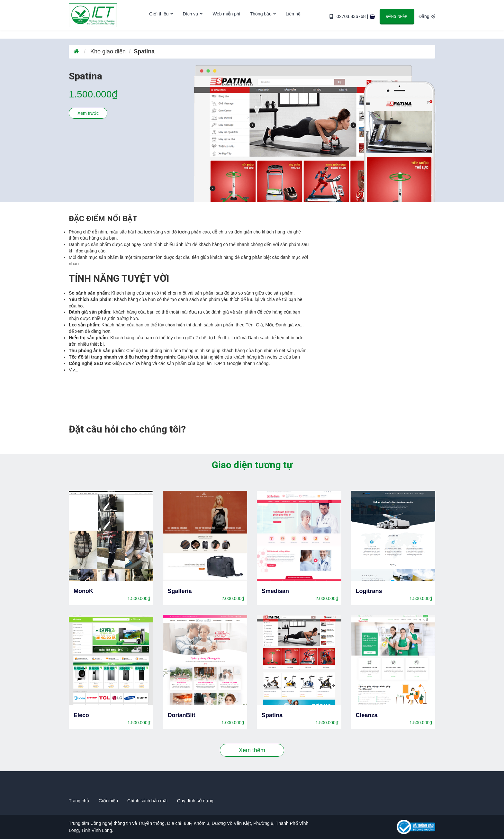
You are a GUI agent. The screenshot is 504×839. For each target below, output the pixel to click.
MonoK (83, 591)
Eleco (81, 715)
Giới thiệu (159, 20)
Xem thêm (252, 750)
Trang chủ (79, 801)
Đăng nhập (397, 20)
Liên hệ (293, 20)
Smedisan (275, 591)
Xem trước (88, 113)
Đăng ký (427, 20)
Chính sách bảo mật (148, 801)
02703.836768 (352, 20)
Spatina (272, 715)
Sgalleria (180, 591)
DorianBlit (182, 715)
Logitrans (369, 591)
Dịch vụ (191, 20)
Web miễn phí (226, 20)
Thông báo (261, 20)
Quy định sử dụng (195, 801)
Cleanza (367, 715)
